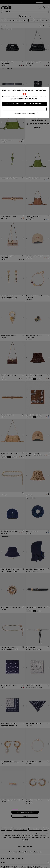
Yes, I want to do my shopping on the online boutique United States (25, 106)
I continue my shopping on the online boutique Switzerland (25, 111)
